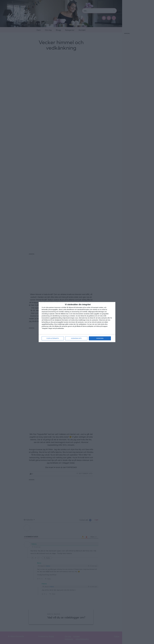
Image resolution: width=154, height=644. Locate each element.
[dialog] (77, 322)
